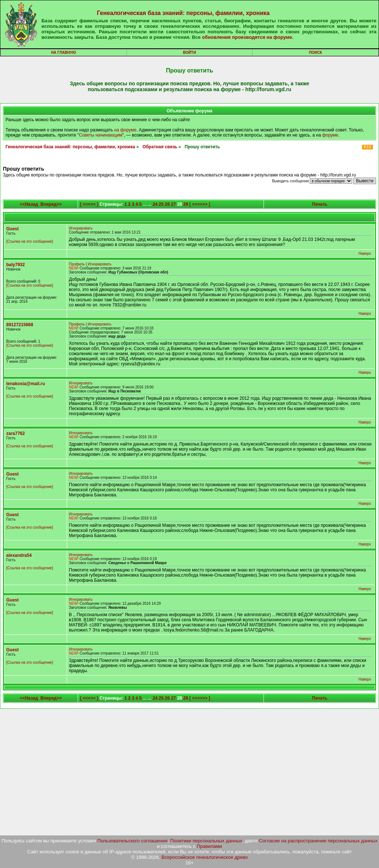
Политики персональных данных (206, 841)
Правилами (209, 846)
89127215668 (20, 325)
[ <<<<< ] (89, 204)
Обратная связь (160, 147)
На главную (63, 53)
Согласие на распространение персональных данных (318, 841)
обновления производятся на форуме (247, 37)
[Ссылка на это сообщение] (30, 241)
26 (167, 204)
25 (161, 204)
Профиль (77, 264)
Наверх (365, 254)
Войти (189, 53)
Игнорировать (81, 228)
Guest (12, 229)
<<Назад (29, 204)
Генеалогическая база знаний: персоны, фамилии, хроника (183, 13)
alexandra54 (19, 555)
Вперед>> (51, 204)
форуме (330, 135)
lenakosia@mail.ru (26, 384)
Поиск (315, 53)
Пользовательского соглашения (133, 841)
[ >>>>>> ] (200, 204)
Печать (320, 204)
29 (186, 204)
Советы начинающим (100, 135)
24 (155, 204)
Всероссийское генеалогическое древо (205, 857)
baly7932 (16, 265)
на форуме (126, 130)
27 (174, 204)
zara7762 (16, 433)
